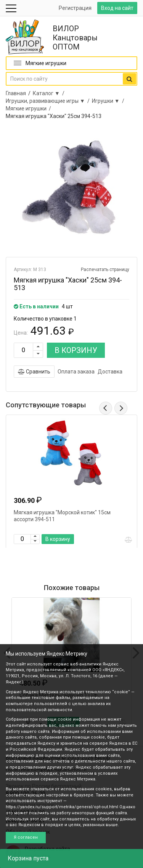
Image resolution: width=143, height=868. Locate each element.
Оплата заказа (76, 372)
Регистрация (75, 8)
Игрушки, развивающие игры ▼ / (49, 101)
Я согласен (26, 837)
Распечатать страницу (105, 270)
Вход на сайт (117, 8)
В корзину (58, 539)
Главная (16, 93)
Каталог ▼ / (50, 93)
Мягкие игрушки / (30, 108)
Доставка (110, 372)
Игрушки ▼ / (109, 101)
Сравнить (34, 372)
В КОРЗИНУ (76, 350)
